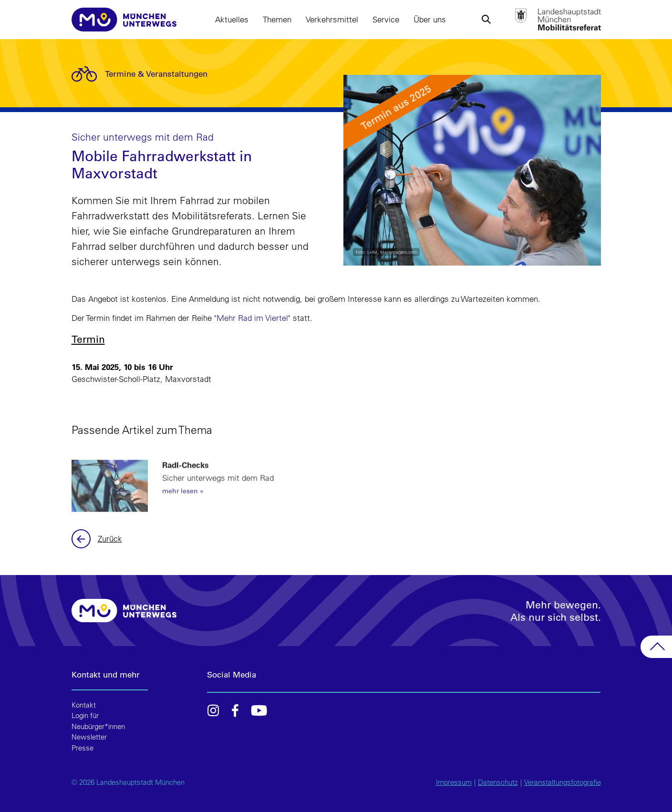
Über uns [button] (430, 19)
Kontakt (84, 705)
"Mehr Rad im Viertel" (252, 318)
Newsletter (89, 737)
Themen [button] (277, 19)
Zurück (82, 539)
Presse (83, 748)
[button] (486, 20)
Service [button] (386, 19)
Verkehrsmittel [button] (332, 19)
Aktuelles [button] (232, 19)
